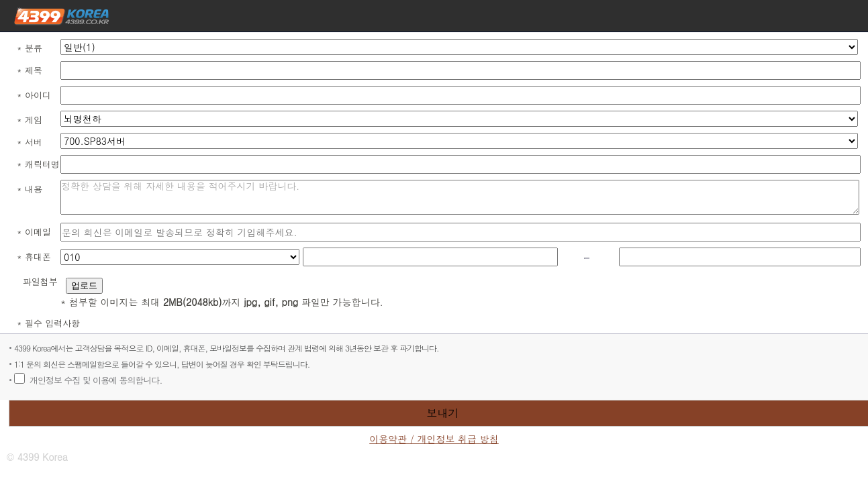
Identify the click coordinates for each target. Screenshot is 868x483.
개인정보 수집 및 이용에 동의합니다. (96, 380)
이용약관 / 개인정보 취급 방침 (434, 439)
